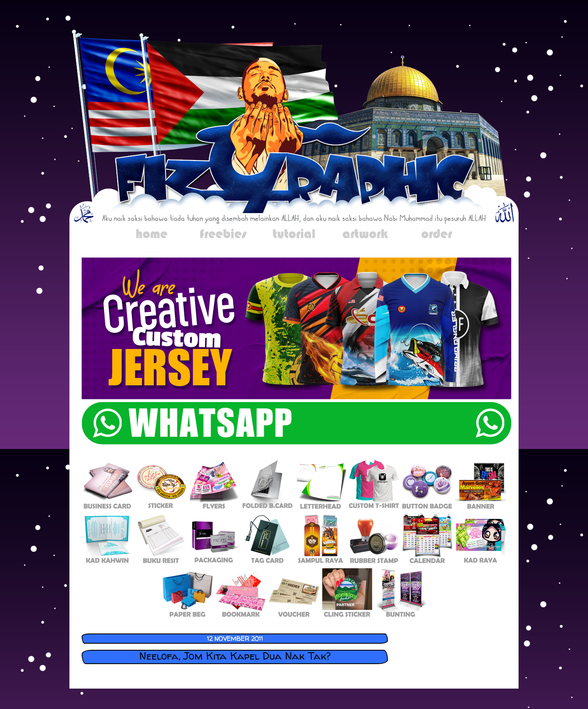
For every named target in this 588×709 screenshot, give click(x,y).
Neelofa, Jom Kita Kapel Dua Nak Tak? (235, 656)
